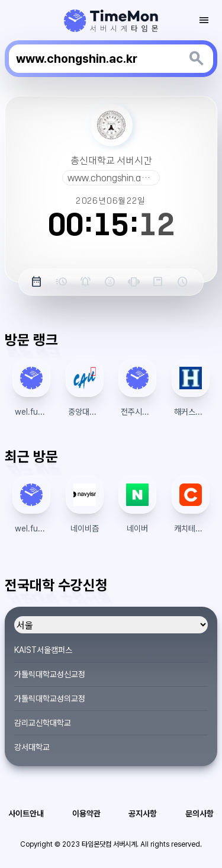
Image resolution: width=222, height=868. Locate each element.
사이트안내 (26, 813)
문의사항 (200, 813)
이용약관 (86, 813)
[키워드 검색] (197, 59)
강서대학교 (32, 747)
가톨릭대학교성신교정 (50, 674)
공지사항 (143, 813)
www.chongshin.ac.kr (112, 178)
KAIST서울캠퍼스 (43, 650)
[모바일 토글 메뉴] (204, 20)
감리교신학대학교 (43, 723)
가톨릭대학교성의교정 (50, 699)
